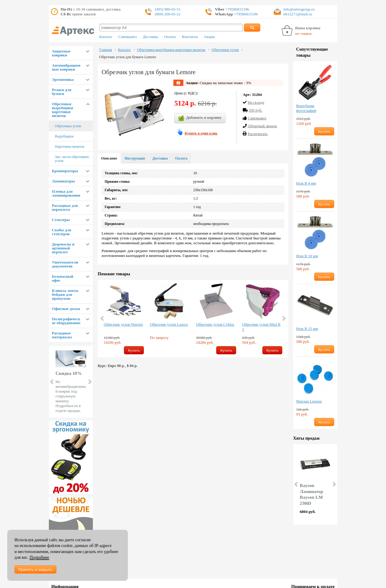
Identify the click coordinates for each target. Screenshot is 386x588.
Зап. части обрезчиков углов (72, 159)
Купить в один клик (201, 133)
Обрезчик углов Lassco (169, 324)
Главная (106, 50)
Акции (209, 37)
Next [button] (283, 318)
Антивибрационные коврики (66, 67)
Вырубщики (64, 136)
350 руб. (255, 110)
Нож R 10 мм (307, 256)
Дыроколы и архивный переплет (63, 248)
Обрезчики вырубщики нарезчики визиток (63, 110)
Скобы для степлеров (62, 232)
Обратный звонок (262, 126)
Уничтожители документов (65, 264)
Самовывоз (128, 37)
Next (90, 382)
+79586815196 (237, 9)
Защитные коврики (61, 53)
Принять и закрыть (35, 569)
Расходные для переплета (65, 207)
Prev (52, 382)
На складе (256, 102)
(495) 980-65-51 (168, 9)
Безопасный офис (63, 278)
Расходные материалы (62, 335)
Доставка (150, 37)
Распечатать (258, 134)
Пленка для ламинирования (66, 193)
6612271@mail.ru (298, 14)
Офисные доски (66, 309)
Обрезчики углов (68, 126)
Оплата (170, 37)
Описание (109, 158)
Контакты (190, 37)
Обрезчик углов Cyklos (215, 324)
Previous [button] (103, 318)
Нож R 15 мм (307, 329)
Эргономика (63, 79)
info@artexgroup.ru (299, 9)
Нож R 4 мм (306, 183)
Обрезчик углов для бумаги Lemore (128, 57)
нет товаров (303, 33)
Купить (134, 350)
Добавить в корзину (200, 118)
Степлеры (61, 220)
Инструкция (135, 158)
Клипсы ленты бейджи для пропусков (65, 294)
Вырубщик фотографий (306, 108)
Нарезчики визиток (70, 147)
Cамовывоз (257, 118)
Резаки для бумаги (62, 92)
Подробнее (39, 557)
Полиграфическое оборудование (66, 321)
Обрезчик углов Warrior (123, 324)
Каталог (106, 37)
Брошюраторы (65, 171)
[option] (124, 319)
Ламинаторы (63, 181)
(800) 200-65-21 (168, 14)
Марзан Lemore (309, 401)
